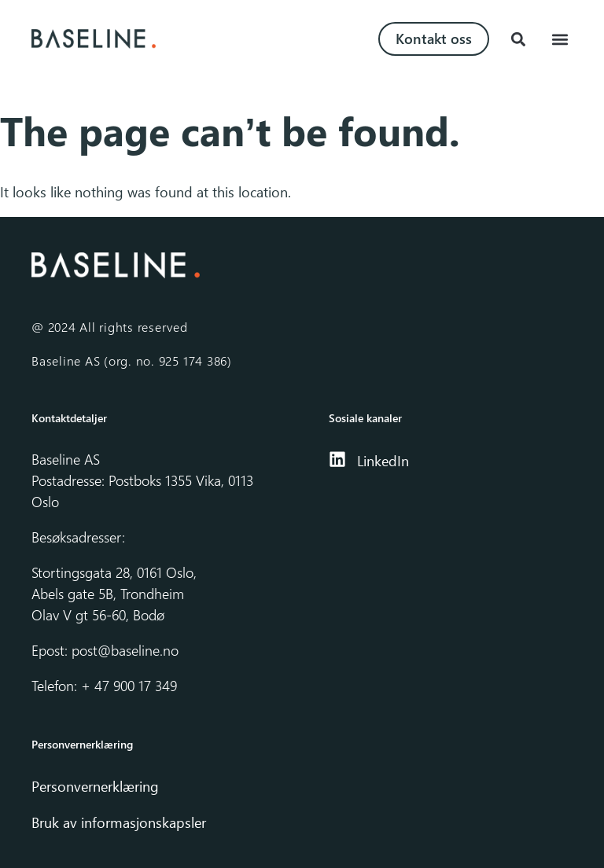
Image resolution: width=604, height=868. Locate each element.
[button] (518, 39)
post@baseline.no (125, 650)
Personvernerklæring (97, 786)
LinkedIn (383, 461)
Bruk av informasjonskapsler (119, 822)
